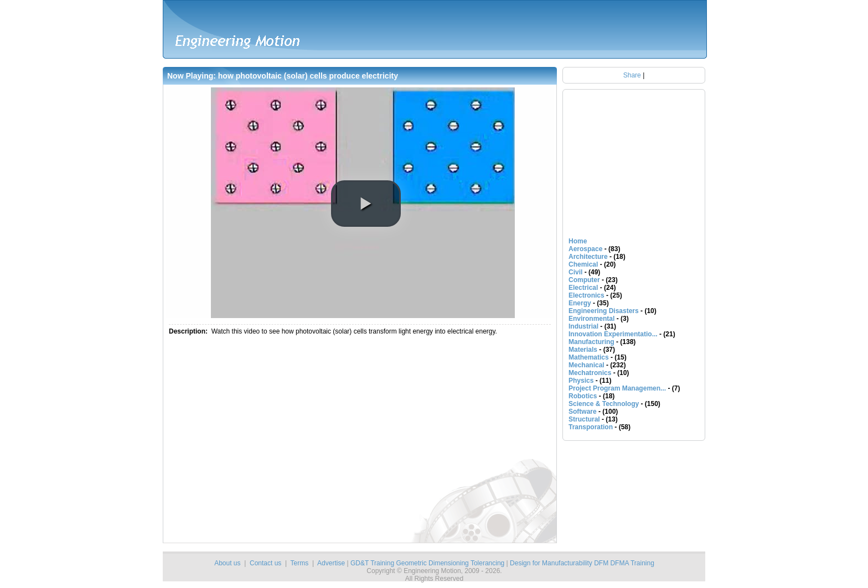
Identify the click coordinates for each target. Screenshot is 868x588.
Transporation (591, 427)
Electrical (583, 288)
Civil (575, 272)
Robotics (583, 396)
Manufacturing (591, 342)
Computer (584, 280)
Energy (580, 303)
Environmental (591, 319)
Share (632, 75)
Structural (584, 419)
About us (227, 563)
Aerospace (585, 249)
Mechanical (587, 365)
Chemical (583, 264)
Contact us (265, 563)
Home (578, 241)
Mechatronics (590, 373)
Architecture (588, 257)
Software (583, 412)
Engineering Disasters (604, 311)
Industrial (583, 326)
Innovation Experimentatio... (613, 334)
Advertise (331, 563)
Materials (583, 350)
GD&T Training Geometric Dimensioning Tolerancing (427, 563)
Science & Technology (604, 404)
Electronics (587, 295)
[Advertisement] (308, 441)
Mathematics (589, 357)
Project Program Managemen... (617, 388)
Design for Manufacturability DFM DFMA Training (582, 563)
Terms (300, 563)
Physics (581, 381)
